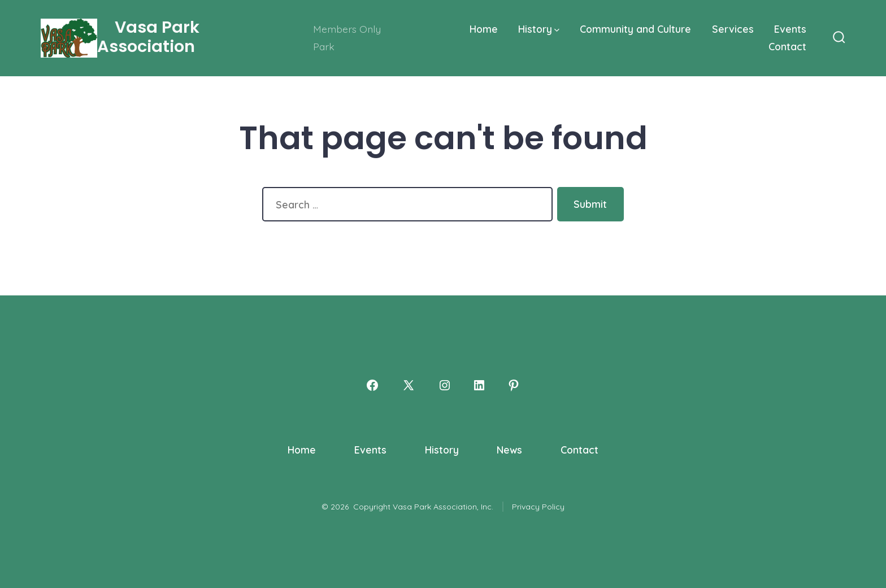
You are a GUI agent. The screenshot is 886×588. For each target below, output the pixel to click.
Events (790, 29)
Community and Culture (635, 29)
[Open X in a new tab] (409, 385)
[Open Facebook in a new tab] (372, 385)
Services (733, 29)
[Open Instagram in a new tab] (445, 385)
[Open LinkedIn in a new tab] (479, 385)
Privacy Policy (538, 507)
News (509, 450)
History (539, 29)
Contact (787, 46)
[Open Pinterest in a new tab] (514, 385)
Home (484, 29)
